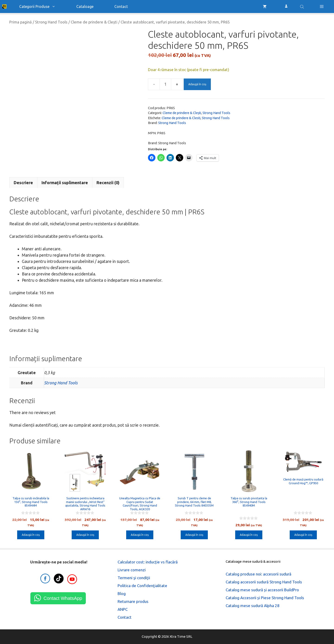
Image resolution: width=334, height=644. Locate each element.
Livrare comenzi (132, 570)
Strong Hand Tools (51, 22)
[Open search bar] (302, 7)
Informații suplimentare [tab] (65, 183)
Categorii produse (43, 7)
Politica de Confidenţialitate (142, 586)
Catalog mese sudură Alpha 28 (253, 606)
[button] (322, 7)
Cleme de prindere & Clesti (181, 118)
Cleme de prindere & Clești (94, 22)
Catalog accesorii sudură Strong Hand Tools (264, 582)
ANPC (123, 609)
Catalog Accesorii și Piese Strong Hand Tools (265, 598)
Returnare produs (133, 601)
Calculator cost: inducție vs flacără (148, 562)
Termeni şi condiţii (134, 578)
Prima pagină (21, 22)
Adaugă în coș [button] (31, 535)
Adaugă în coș (197, 84)
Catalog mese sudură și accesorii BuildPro (262, 590)
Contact (121, 7)
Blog (122, 593)
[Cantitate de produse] (165, 84)
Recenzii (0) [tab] (108, 183)
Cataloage (85, 7)
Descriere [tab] (23, 183)
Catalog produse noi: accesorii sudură (259, 574)
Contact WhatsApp (63, 598)
